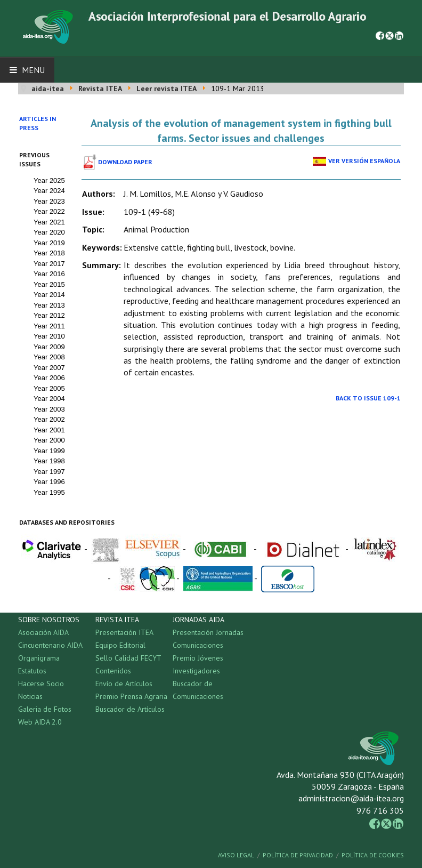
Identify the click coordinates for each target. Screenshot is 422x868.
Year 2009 (49, 347)
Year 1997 (49, 472)
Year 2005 (49, 388)
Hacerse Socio (41, 684)
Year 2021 (49, 222)
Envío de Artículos (124, 684)
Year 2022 (49, 211)
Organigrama (39, 658)
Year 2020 (49, 232)
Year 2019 (49, 243)
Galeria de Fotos (45, 709)
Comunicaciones (198, 645)
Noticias (30, 696)
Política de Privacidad (298, 855)
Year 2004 (49, 399)
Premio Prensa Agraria (131, 696)
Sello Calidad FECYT (128, 658)
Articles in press (38, 123)
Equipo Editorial (120, 645)
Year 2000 (49, 440)
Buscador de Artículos (130, 709)
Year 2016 (49, 274)
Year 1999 (49, 451)
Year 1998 (49, 461)
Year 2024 (49, 191)
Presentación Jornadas (208, 632)
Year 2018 (49, 253)
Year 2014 (49, 295)
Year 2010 (49, 336)
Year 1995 (49, 492)
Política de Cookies (373, 855)
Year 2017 (49, 264)
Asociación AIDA (43, 632)
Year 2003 (49, 409)
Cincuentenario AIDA (50, 645)
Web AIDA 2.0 (40, 722)
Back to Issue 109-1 (368, 398)
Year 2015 (49, 284)
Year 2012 (49, 315)
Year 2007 (49, 368)
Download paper (125, 162)
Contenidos (113, 671)
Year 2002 (49, 419)
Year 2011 (49, 326)
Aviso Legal (236, 855)
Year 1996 (49, 482)
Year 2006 (49, 378)
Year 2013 (49, 305)
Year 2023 (49, 201)
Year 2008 (49, 357)
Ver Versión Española (364, 161)
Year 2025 (49, 180)
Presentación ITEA (124, 632)
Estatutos (32, 671)
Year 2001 (49, 430)
